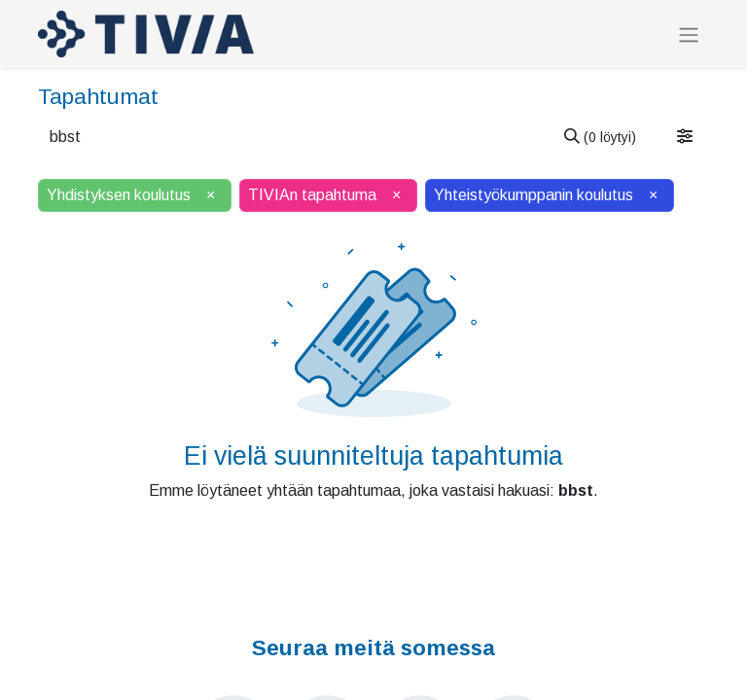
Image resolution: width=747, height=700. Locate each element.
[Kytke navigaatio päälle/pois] (689, 35)
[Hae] (600, 137)
